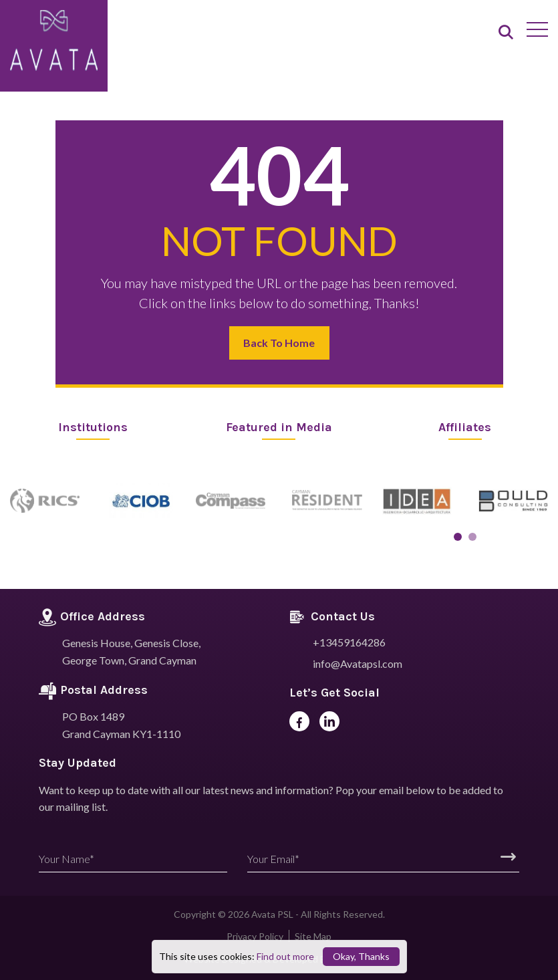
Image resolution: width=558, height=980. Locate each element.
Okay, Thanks (361, 956)
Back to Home (279, 343)
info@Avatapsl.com (358, 663)
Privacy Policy (255, 936)
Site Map (313, 936)
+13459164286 (349, 642)
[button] (458, 537)
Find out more (285, 956)
